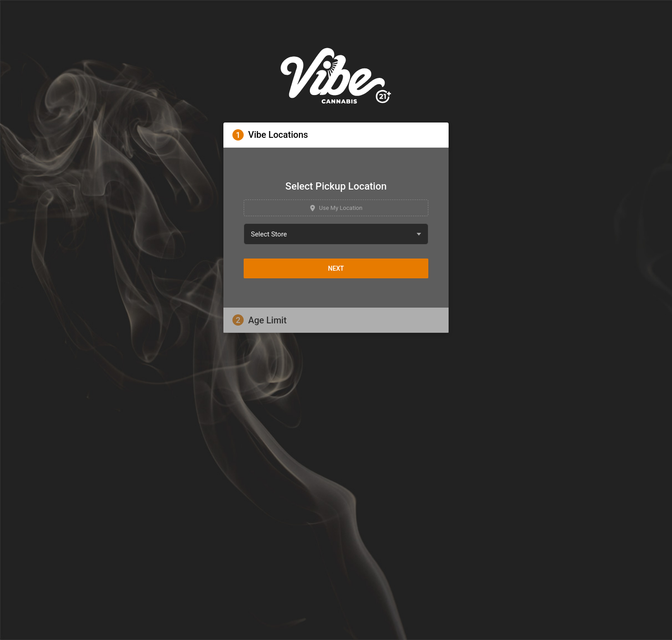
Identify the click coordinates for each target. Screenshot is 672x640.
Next (336, 268)
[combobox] (336, 234)
